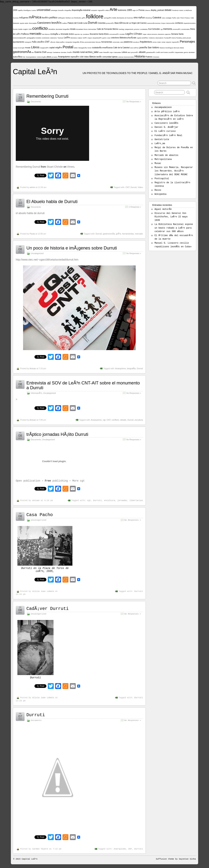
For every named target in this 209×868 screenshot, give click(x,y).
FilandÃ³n (106, 52)
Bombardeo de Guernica (125, 18)
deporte (169, 42)
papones (168, 34)
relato (159, 42)
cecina (154, 42)
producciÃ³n (110, 23)
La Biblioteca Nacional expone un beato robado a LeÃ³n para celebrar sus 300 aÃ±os (174, 228)
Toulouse (60, 38)
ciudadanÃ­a (97, 48)
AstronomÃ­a (170, 23)
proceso (137, 29)
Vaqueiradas (179, 52)
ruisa (109, 38)
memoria (168, 29)
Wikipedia (161, 194)
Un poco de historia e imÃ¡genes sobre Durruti (72, 248)
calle (122, 42)
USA (82, 57)
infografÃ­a (68, 10)
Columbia (102, 23)
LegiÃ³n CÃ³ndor (134, 34)
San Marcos (46, 34)
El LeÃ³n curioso (165, 131)
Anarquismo (64, 57)
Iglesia (115, 57)
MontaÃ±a (52, 29)
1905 (130, 10)
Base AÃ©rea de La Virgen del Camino (131, 23)
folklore (95, 16)
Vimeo (71, 167)
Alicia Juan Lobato (43, 591)
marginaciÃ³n (44, 48)
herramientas (107, 42)
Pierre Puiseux (185, 18)
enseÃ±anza (107, 48)
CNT (47, 42)
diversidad (59, 29)
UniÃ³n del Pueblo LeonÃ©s (165, 52)
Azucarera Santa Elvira (99, 34)
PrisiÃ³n (69, 52)
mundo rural (79, 52)
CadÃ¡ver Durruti (47, 609)
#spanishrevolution (190, 23)
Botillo (114, 18)
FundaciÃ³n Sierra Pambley (173, 38)
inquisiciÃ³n (176, 42)
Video (87, 57)
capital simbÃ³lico (143, 38)
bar (33, 52)
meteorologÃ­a (41, 57)
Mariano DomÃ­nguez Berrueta (170, 48)
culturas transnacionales (126, 57)
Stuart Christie (55, 167)
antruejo (50, 52)
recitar (164, 42)
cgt (162, 29)
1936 (30, 29)
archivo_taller (92, 52)
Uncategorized (37, 253)
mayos (90, 38)
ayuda (22, 23)
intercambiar (92, 29)
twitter (76, 48)
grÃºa (84, 18)
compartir (94, 10)
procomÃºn (135, 52)
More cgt (79, 481)
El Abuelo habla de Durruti (52, 201)
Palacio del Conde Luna (78, 23)
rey (81, 34)
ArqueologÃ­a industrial (81, 10)
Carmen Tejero (40, 849)
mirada (73, 29)
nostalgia (168, 18)
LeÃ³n (67, 38)
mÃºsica (35, 17)
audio (26, 23)
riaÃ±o (141, 18)
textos (71, 34)
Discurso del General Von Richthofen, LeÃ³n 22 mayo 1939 (171, 217)
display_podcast (157, 10)
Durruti (93, 23)
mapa (144, 34)
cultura (124, 52)
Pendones (175, 10)
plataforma (128, 42)
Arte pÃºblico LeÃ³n (167, 112)
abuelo (142, 52)
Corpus (163, 23)
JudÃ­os (65, 23)
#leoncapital (33, 23)
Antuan (33, 368)
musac (28, 48)
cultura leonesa (152, 34)
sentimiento (46, 38)
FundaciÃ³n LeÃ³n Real (168, 135)
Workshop (149, 18)
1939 (15, 10)
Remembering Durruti (47, 96)
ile (59, 34)
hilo (24, 57)
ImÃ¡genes (24, 18)
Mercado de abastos (166, 155)
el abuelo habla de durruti (30, 213)
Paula (32, 234)
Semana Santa (177, 34)
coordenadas (185, 29)
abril (129, 52)
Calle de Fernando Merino (108, 29)
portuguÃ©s (108, 18)
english (25, 29)
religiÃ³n (59, 48)
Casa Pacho (40, 515)
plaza (49, 57)
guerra (186, 52)
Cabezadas (117, 52)
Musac (158, 163)
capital (52, 48)
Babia (182, 48)
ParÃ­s (174, 18)
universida (116, 42)
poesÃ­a (143, 48)
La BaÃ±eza (188, 10)
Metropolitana (163, 159)
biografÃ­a (66, 29)
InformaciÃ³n (36, 393)
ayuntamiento (19, 42)
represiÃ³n (75, 57)
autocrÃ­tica (18, 57)
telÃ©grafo (61, 18)
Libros (35, 47)
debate (168, 10)
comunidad (107, 57)
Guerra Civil (40, 52)
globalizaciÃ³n (151, 52)
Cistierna (152, 38)
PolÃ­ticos (25, 34)
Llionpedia (69, 42)
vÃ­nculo (53, 42)
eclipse (80, 38)
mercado (35, 34)
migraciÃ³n (101, 10)
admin (32, 187)
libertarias (74, 38)
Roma (86, 29)
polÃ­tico (53, 18)
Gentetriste (162, 140)
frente (89, 48)
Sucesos (16, 18)
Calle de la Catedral (121, 48)
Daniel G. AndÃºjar (166, 127)
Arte (113, 9)
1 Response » (135, 207)
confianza (179, 23)
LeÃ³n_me (160, 144)
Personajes (187, 42)
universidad (43, 10)
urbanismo (161, 34)
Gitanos (148, 10)
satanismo (54, 38)
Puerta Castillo (18, 29)
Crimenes (156, 57)
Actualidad (79, 29)
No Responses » (134, 102)
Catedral (157, 18)
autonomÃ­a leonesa (154, 23)
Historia (140, 56)
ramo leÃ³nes (135, 48)
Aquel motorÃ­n (163, 209)
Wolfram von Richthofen (73, 18)
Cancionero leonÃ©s (49, 23)
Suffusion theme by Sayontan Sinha (176, 859)
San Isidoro (153, 48)
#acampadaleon (31, 57)
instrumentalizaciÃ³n (20, 38)
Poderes (149, 57)
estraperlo (28, 42)
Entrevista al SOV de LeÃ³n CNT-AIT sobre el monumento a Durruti (83, 385)
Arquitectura (146, 42)
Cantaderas (57, 52)
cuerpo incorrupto (19, 48)
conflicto (40, 28)
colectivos (115, 38)
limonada (65, 34)
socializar (86, 34)
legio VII (135, 10)
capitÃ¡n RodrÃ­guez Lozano (27, 10)
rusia (163, 18)
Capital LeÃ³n (35, 72)
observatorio (159, 38)
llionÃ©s (45, 18)
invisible (122, 34)
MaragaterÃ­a (83, 48)
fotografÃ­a (76, 42)
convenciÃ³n (177, 29)
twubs (181, 10)
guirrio (104, 38)
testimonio (122, 10)
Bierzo (93, 57)
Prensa (142, 10)
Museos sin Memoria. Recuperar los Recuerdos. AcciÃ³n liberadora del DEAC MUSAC (174, 171)
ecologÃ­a (54, 34)
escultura (136, 42)
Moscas (98, 42)
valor (178, 18)
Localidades (144, 29)
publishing (60, 481)
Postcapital (162, 179)
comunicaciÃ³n (114, 34)
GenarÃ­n (61, 10)
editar (107, 10)
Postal (68, 47)
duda (101, 52)
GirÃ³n (85, 38)
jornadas (55, 57)
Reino (158, 190)
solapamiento (129, 29)
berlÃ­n (99, 57)
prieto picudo (187, 38)
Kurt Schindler (154, 29)
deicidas (64, 52)
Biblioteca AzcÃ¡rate (128, 38)
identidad (191, 52)
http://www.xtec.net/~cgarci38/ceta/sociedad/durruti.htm (47, 260)
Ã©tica (82, 42)
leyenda (77, 34)
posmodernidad (90, 42)
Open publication (28, 481)
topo (111, 52)
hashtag (121, 29)
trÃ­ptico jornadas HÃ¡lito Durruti (57, 434)
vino (136, 18)
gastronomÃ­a (22, 52)
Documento (36, 102)
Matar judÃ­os (60, 42)
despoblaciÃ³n (97, 38)
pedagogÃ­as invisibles (34, 38)
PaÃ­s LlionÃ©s (38, 42)
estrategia (54, 10)
